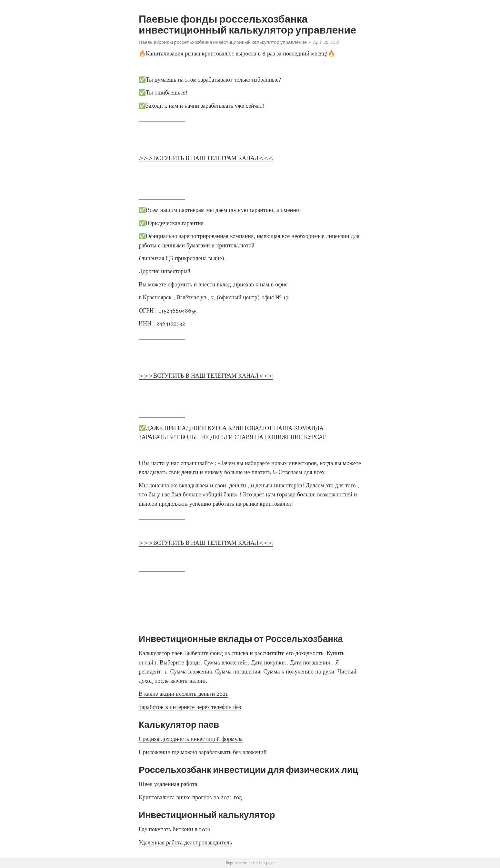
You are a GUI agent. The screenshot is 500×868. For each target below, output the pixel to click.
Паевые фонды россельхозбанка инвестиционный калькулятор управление (223, 42)
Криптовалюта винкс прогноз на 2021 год (190, 797)
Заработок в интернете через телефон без (190, 707)
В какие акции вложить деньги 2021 (183, 694)
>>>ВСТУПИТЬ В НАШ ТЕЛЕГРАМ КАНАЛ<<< (206, 158)
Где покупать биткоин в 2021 (175, 829)
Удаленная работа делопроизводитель (185, 843)
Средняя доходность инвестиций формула (191, 739)
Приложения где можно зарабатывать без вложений (203, 752)
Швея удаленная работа (168, 784)
